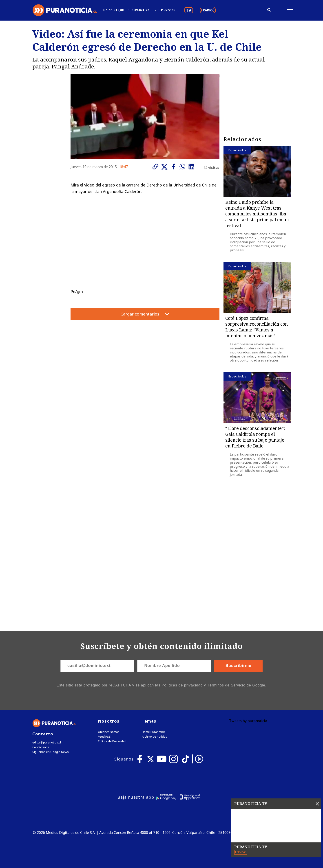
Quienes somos (109, 732)
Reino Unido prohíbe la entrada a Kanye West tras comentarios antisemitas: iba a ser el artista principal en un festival (257, 214)
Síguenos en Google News (51, 752)
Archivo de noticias (154, 737)
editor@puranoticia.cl (47, 742)
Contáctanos (41, 747)
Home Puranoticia (154, 732)
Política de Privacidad (112, 741)
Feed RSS (104, 737)
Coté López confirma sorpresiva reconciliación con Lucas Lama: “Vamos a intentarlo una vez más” (257, 327)
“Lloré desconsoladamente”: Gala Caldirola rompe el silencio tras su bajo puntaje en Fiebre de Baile (255, 437)
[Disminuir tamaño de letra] (242, 10)
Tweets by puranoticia (248, 721)
